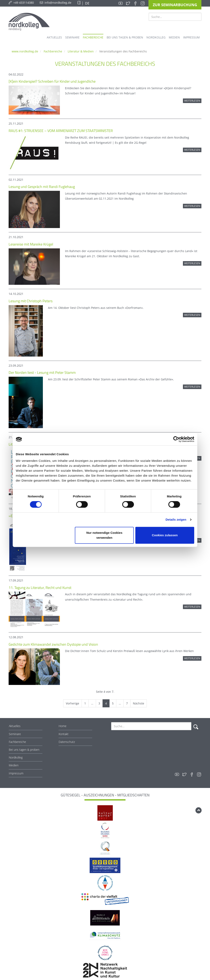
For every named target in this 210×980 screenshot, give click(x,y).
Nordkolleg (16, 757)
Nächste (139, 703)
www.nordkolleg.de (25, 51)
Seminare (15, 734)
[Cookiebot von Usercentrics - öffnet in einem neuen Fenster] (176, 439)
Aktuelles (15, 726)
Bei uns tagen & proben (24, 750)
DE (87, 3)
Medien (14, 765)
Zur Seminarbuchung (175, 5)
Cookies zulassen (165, 535)
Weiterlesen (192, 101)
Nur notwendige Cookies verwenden (104, 535)
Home (63, 726)
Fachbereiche (53, 51)
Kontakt (64, 734)
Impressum (16, 773)
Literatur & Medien (81, 51)
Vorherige (72, 703)
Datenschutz (67, 742)
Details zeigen (176, 520)
